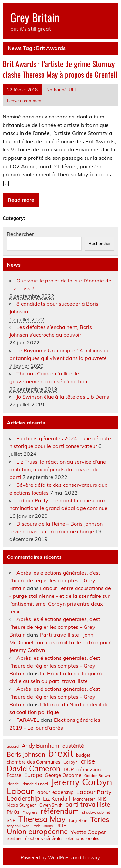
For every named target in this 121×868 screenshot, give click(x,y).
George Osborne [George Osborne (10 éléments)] (63, 775)
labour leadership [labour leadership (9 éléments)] (55, 792)
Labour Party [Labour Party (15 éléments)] (94, 792)
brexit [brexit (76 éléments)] (61, 753)
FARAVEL (28, 720)
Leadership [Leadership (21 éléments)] (23, 798)
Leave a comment (25, 101)
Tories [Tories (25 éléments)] (100, 819)
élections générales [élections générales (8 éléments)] (44, 838)
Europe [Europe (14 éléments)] (33, 775)
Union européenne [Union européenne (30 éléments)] (37, 832)
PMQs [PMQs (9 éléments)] (13, 812)
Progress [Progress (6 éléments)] (30, 812)
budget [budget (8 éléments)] (83, 755)
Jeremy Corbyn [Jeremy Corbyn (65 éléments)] (81, 782)
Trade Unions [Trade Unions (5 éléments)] (42, 826)
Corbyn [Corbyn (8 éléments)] (71, 762)
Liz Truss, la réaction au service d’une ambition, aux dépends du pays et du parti (58, 469)
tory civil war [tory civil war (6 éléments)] (18, 826)
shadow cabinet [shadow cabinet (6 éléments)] (96, 812)
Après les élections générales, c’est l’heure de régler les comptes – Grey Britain (55, 580)
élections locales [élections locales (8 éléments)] (83, 838)
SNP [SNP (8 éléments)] (11, 820)
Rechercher (20, 234)
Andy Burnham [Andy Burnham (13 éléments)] (40, 746)
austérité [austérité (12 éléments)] (73, 746)
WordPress (60, 858)
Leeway (91, 858)
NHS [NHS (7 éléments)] (102, 799)
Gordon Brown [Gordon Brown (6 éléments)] (97, 776)
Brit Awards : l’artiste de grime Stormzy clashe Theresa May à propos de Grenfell (60, 69)
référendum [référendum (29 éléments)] (60, 811)
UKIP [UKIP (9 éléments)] (61, 826)
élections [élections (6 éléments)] (15, 839)
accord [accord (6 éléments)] (13, 746)
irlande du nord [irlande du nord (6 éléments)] (35, 784)
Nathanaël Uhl (61, 90)
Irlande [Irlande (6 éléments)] (13, 784)
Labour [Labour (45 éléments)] (20, 791)
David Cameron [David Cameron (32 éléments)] (34, 768)
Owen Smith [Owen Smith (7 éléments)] (51, 805)
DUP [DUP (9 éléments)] (69, 770)
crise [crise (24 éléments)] (88, 761)
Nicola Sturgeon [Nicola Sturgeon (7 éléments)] (22, 805)
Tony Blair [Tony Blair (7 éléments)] (78, 820)
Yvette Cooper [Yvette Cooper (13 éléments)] (88, 832)
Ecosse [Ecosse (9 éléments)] (14, 775)
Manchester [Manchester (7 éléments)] (84, 799)
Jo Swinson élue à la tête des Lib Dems (63, 397)
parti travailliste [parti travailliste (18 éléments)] (88, 805)
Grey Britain (35, 17)
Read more (21, 200)
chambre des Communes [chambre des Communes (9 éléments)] (34, 762)
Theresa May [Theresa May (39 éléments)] (42, 819)
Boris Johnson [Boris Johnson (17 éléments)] (26, 755)
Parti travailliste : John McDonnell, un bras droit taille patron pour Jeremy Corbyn (60, 642)
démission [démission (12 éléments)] (89, 769)
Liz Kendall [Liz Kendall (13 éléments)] (56, 799)
